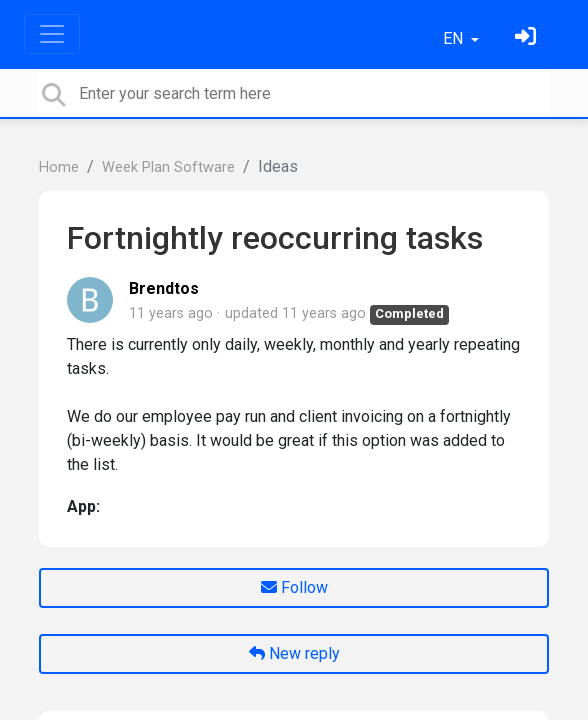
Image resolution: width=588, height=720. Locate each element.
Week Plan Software (168, 167)
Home (59, 167)
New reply (294, 653)
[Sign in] (528, 38)
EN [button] (455, 38)
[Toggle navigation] (52, 34)
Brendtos (164, 288)
